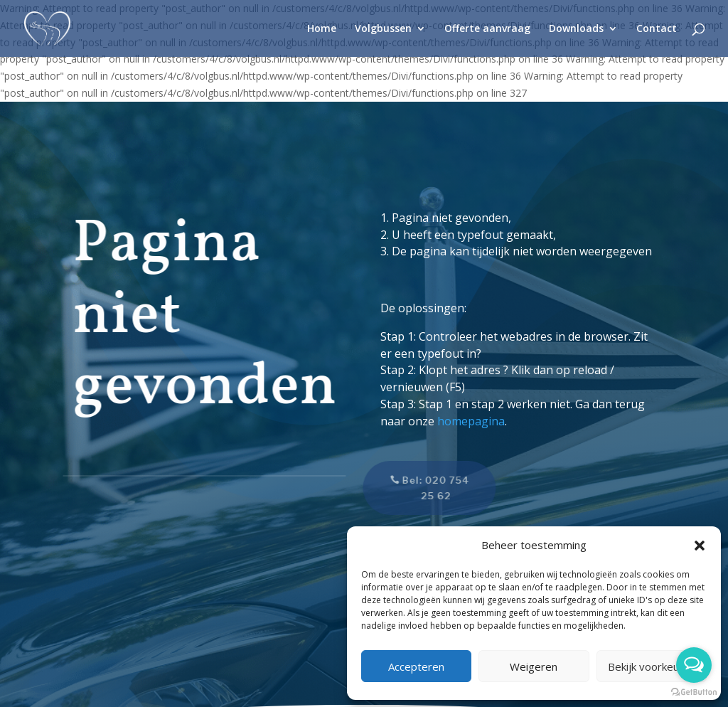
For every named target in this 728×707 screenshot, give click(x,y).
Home (322, 29)
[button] (700, 546)
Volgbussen (383, 29)
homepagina (471, 421)
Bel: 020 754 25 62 (428, 488)
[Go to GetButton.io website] (694, 692)
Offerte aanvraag (487, 29)
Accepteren (416, 666)
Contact (657, 29)
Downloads (576, 29)
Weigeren (534, 666)
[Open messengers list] (694, 665)
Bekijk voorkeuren (652, 666)
